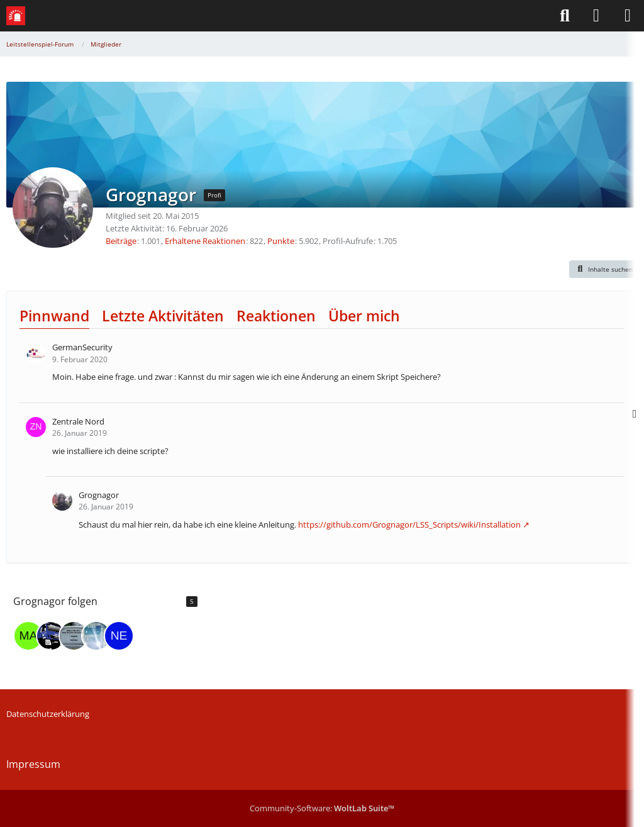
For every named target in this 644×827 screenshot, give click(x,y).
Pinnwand (54, 316)
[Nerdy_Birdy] (119, 636)
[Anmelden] (596, 16)
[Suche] (565, 16)
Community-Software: (322, 808)
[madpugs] (28, 636)
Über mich (364, 316)
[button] (604, 269)
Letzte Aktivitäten (163, 316)
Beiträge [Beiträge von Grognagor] (121, 241)
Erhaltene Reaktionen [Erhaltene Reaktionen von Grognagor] (205, 241)
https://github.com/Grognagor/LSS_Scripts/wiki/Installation (409, 525)
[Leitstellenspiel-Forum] (16, 16)
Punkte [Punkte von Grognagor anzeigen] (281, 241)
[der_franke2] (51, 636)
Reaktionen (276, 316)
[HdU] (74, 636)
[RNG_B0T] (96, 636)
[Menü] (628, 16)
